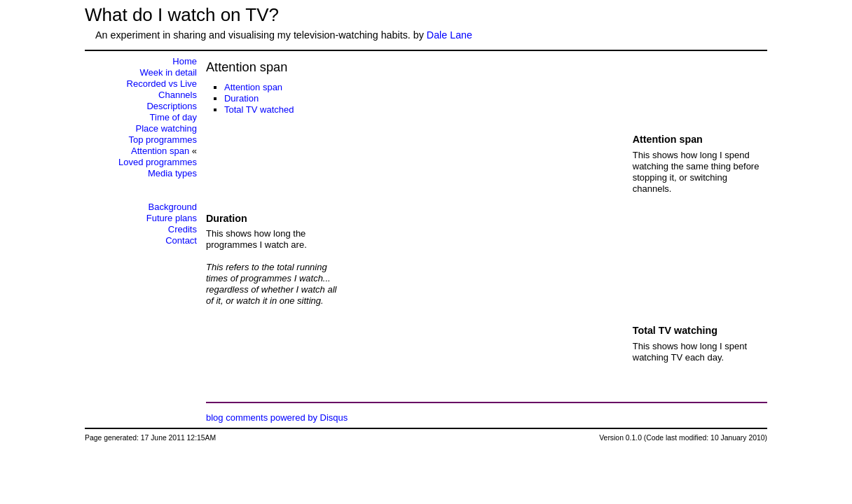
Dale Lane (449, 35)
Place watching (166, 128)
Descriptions (172, 106)
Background (173, 207)
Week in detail (169, 72)
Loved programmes (158, 162)
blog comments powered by (277, 418)
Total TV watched (259, 110)
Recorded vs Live (162, 84)
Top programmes (163, 140)
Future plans (172, 218)
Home (185, 61)
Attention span (253, 87)
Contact (181, 240)
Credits (183, 229)
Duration (241, 98)
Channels (178, 95)
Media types (172, 173)
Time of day (173, 117)
